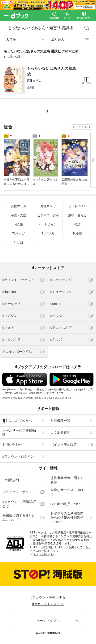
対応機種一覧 (60, 421)
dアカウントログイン (18, 456)
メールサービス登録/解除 (19, 433)
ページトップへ (48, 621)
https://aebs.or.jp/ (43, 555)
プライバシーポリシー (19, 492)
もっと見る (80, 127)
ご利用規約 (11, 480)
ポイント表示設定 (64, 445)
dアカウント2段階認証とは (19, 504)
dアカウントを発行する (48, 597)
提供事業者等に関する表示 (67, 480)
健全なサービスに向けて (67, 492)
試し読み (87, 83)
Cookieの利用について (67, 504)
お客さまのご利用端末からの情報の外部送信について (67, 517)
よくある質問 (60, 433)
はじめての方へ (17, 421)
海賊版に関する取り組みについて (19, 517)
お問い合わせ (12, 445)
